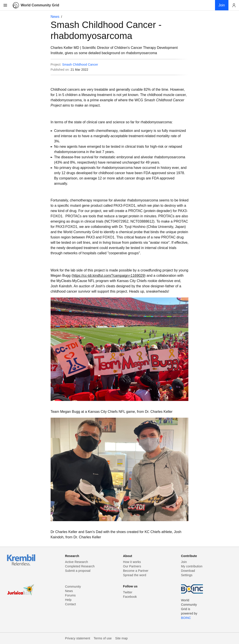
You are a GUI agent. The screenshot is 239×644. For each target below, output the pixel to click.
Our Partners (132, 566)
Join (184, 562)
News (55, 17)
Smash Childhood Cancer (80, 65)
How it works (132, 562)
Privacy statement (78, 638)
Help (68, 600)
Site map (122, 638)
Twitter (128, 592)
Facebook (130, 597)
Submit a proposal (78, 571)
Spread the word (135, 575)
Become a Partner (136, 571)
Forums (70, 595)
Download (188, 571)
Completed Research (80, 566)
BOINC (186, 618)
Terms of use (103, 638)
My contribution (192, 566)
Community (73, 587)
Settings (187, 575)
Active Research (77, 562)
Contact (71, 604)
